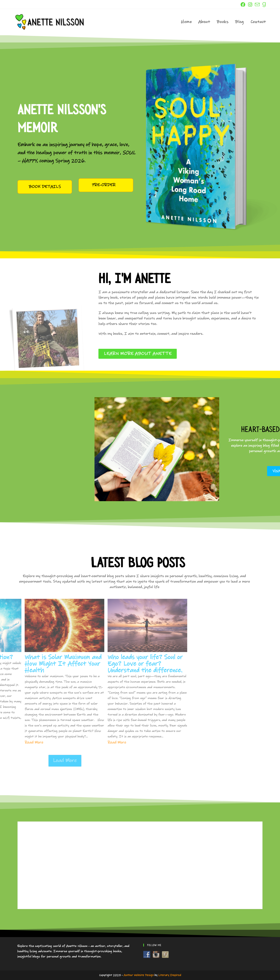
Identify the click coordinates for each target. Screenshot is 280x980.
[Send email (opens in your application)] (257, 5)
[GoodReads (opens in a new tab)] (263, 5)
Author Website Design (139, 975)
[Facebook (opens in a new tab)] (243, 5)
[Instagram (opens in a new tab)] (250, 5)
